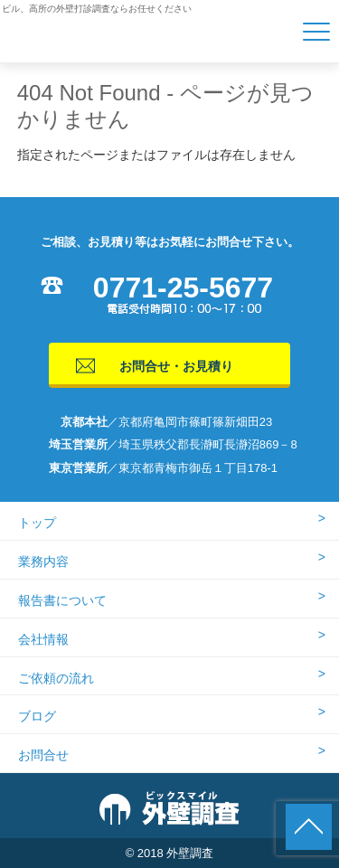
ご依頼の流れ (56, 678)
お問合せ (43, 755)
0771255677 (258, 827)
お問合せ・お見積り (176, 366)
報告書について (62, 600)
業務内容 (43, 561)
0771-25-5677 (183, 288)
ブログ (37, 716)
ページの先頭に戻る (309, 827)
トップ (37, 523)
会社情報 (43, 639)
